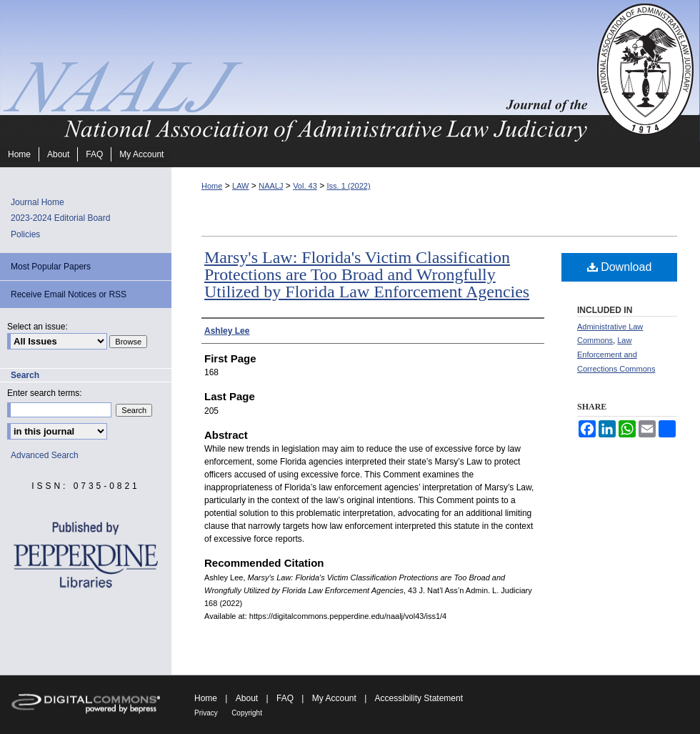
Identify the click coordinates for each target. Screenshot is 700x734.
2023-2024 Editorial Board (60, 218)
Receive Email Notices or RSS (69, 294)
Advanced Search (45, 455)
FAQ (285, 698)
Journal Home (37, 202)
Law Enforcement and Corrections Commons (616, 354)
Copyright (247, 713)
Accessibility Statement (419, 698)
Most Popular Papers (51, 267)
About (247, 698)
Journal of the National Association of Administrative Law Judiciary (296, 71)
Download (620, 267)
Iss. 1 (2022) (348, 186)
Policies (25, 234)
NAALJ (271, 186)
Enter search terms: (45, 393)
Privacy (206, 713)
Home (212, 186)
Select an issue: (37, 327)
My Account (334, 698)
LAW (240, 186)
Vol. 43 (305, 186)
